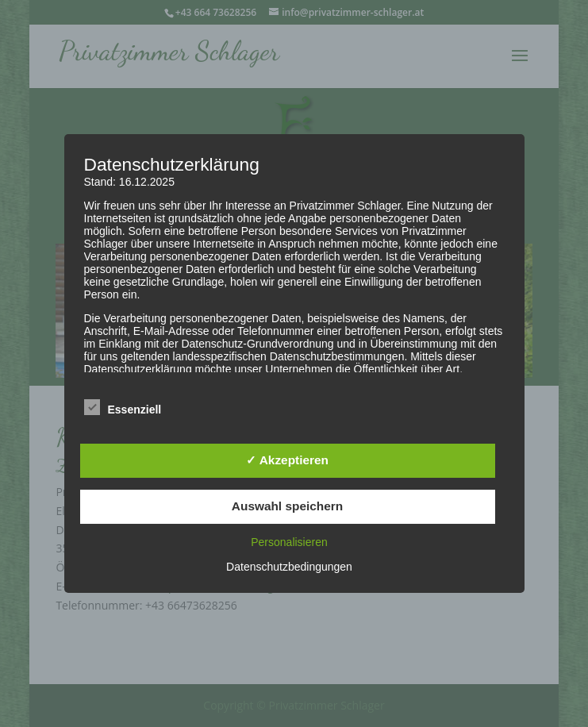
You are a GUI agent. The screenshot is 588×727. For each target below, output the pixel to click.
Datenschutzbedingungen (289, 567)
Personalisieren (289, 542)
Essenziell (123, 408)
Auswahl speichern (287, 506)
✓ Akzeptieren (287, 460)
